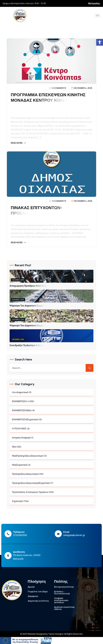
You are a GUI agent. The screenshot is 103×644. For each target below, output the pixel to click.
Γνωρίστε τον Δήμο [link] (38, 591)
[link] (100, 42)
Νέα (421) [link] (52, 449)
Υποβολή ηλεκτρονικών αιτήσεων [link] (61, 600)
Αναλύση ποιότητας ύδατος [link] (64, 608)
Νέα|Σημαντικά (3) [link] (52, 467)
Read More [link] (18, 143)
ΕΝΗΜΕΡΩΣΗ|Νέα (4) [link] (52, 412)
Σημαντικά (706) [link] (52, 503)
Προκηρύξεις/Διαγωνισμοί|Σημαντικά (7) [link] (52, 485)
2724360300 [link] (20, 535)
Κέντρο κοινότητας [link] (64, 587)
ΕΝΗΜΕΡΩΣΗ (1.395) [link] (52, 403)
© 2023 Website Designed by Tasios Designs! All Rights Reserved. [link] (52, 634)
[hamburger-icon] (97, 15)
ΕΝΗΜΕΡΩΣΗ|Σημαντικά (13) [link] (52, 421)
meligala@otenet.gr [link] (74, 535)
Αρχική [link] (31, 587)
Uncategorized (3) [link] (52, 394)
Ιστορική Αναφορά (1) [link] (52, 439)
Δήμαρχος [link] (33, 596)
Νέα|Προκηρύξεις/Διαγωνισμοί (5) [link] (52, 458)
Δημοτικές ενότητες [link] (38, 601)
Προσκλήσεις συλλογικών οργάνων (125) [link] (52, 494)
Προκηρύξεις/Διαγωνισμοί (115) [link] (52, 476)
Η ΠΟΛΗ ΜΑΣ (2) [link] (52, 430)
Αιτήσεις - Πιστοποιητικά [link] (62, 593)
